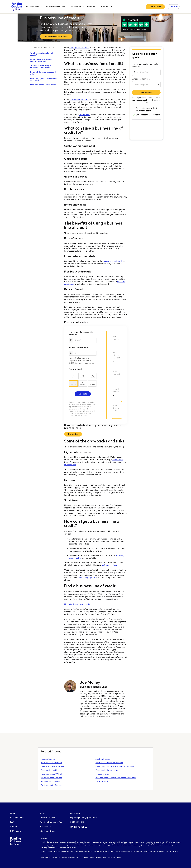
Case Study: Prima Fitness (52, 766)
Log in (174, 7)
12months (74, 376)
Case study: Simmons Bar (107, 770)
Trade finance (102, 781)
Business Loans (17, 818)
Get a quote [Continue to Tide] (146, 92)
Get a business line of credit (56, 37)
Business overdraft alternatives (109, 763)
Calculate (83, 394)
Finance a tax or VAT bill (52, 774)
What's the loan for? (141, 79)
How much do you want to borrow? (81, 333)
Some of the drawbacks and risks (43, 73)
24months (83, 376)
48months (74, 383)
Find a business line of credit (43, 85)
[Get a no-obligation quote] (146, 56)
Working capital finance (51, 785)
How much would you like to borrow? (145, 65)
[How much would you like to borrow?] (146, 72)
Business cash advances (51, 763)
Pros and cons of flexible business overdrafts (116, 778)
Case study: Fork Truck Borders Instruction (115, 766)
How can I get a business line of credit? (43, 79)
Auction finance (103, 759)
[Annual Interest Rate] (85, 353)
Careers (14, 827)
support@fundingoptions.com (84, 818)
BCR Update (16, 831)
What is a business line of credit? (42, 54)
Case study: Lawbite (50, 770)
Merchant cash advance (51, 778)
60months (83, 383)
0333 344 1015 (77, 822)
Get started (73, 434)
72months (92, 383)
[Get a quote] (155, 7)
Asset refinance (48, 759)
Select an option (141, 85)
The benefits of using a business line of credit (41, 67)
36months (92, 376)
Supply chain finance (50, 781)
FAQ (12, 822)
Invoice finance (103, 774)
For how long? (76, 369)
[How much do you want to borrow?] (85, 340)
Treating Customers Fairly (52, 822)
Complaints (45, 827)
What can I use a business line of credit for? (42, 60)
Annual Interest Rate (78, 348)
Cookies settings (48, 831)
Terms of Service (48, 818)
